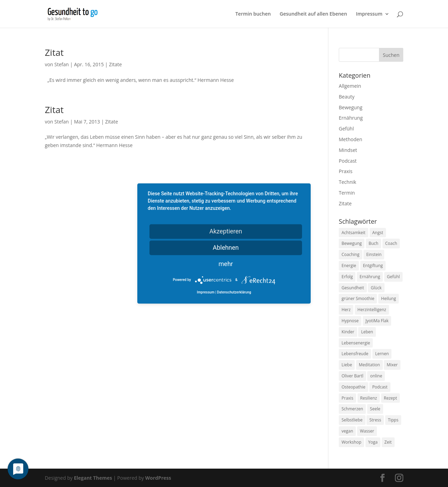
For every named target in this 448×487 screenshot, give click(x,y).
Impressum (369, 14)
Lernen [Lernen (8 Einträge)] (382, 354)
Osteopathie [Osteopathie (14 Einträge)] (354, 387)
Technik (347, 182)
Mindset (348, 150)
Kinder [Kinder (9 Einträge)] (348, 332)
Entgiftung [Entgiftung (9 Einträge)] (373, 266)
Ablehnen (226, 247)
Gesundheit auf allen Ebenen (313, 14)
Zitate (115, 64)
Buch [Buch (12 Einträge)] (373, 243)
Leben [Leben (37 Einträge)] (367, 332)
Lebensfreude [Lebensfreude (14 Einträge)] (355, 354)
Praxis (346, 171)
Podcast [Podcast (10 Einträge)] (380, 387)
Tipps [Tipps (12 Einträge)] (393, 420)
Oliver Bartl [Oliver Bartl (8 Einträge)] (352, 376)
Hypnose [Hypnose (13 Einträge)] (350, 321)
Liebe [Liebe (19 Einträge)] (347, 365)
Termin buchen (253, 14)
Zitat (54, 52)
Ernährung (351, 118)
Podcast (348, 161)
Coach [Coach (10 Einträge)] (391, 243)
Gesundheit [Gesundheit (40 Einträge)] (353, 288)
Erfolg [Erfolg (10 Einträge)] (347, 277)
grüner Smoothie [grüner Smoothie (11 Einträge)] (358, 298)
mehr (226, 264)
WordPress (158, 478)
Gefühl (346, 129)
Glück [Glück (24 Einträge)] (376, 288)
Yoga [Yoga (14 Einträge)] (373, 442)
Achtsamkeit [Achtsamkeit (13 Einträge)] (354, 233)
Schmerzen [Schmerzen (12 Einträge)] (352, 409)
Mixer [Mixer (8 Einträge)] (392, 365)
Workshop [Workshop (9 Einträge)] (351, 442)
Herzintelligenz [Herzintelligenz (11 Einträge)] (372, 310)
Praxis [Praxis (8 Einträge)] (347, 398)
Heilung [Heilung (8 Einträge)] (389, 298)
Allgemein (350, 86)
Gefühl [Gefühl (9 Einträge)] (393, 277)
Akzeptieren (226, 231)
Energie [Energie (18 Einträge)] (349, 266)
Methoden (350, 139)
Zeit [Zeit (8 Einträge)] (388, 442)
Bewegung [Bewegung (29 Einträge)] (352, 243)
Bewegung (351, 107)
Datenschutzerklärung (234, 293)
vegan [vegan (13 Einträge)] (347, 431)
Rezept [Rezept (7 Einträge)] (390, 398)
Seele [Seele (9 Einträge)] (375, 409)
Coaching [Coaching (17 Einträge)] (350, 254)
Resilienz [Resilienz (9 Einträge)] (369, 398)
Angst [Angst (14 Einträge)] (378, 233)
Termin (347, 193)
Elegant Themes (93, 478)
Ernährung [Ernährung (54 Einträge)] (370, 277)
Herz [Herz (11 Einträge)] (346, 310)
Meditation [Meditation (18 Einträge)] (369, 365)
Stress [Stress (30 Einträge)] (375, 420)
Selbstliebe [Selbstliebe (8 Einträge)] (352, 420)
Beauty (347, 97)
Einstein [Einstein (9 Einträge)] (374, 254)
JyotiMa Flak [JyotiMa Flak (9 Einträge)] (377, 321)
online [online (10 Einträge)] (376, 376)
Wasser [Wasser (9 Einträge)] (367, 431)
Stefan (62, 64)
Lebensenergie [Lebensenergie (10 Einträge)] (356, 343)
